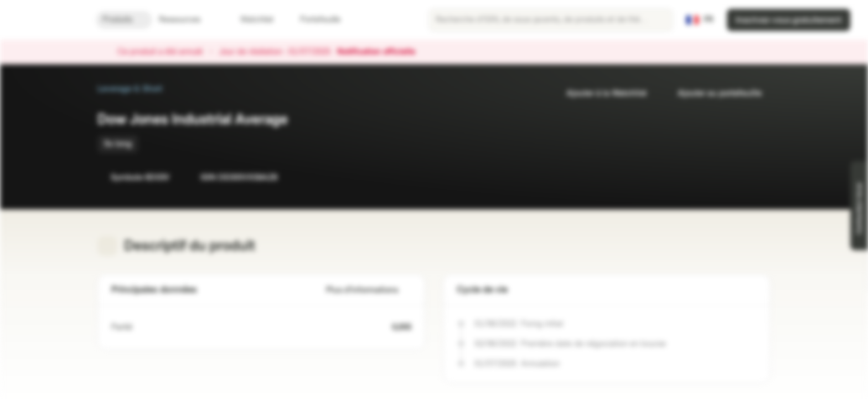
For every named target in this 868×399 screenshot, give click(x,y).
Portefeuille (314, 20)
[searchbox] (551, 20)
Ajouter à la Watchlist (600, 93)
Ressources (186, 20)
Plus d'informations (369, 290)
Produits (124, 20)
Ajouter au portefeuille (713, 93)
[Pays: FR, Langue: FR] (700, 20)
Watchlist (250, 20)
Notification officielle (382, 52)
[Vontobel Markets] (48, 20)
